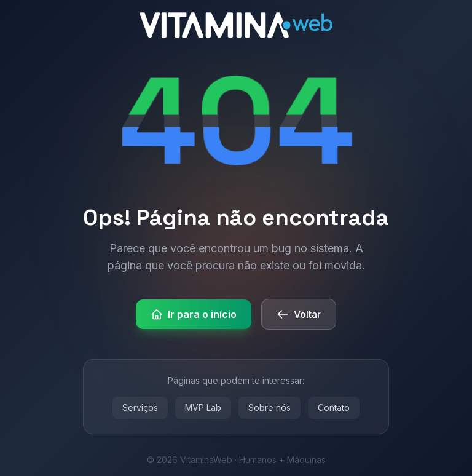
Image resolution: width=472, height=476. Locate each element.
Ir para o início (194, 314)
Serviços (140, 407)
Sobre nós (269, 407)
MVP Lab (203, 407)
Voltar (299, 314)
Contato (334, 407)
